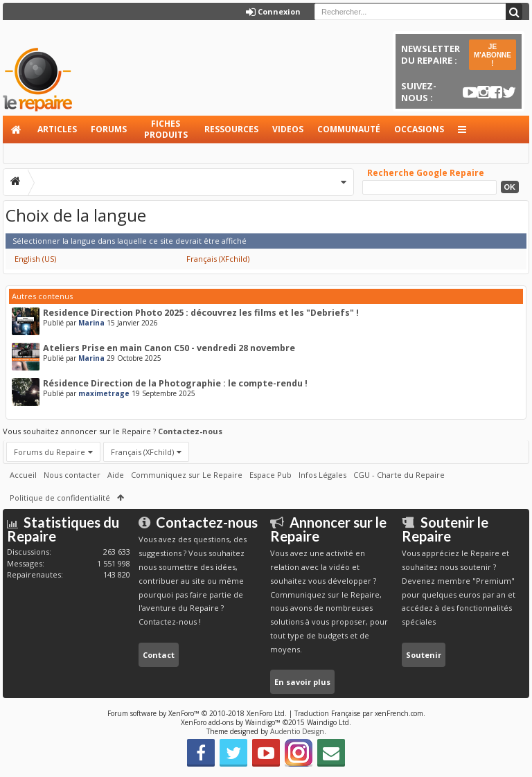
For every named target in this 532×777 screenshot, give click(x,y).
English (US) (35, 259)
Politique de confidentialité (60, 498)
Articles (57, 129)
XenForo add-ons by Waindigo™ (231, 722)
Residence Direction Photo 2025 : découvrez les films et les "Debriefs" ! (201, 313)
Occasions (419, 129)
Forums (109, 129)
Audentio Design (297, 731)
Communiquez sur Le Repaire (187, 475)
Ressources (231, 129)
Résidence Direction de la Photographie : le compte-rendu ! (175, 383)
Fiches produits (166, 129)
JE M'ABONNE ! (493, 55)
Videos (288, 129)
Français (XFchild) (218, 259)
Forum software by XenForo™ (197, 713)
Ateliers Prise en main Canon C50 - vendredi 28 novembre (169, 348)
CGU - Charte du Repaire (399, 475)
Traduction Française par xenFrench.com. (360, 713)
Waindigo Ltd (328, 722)
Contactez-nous (190, 431)
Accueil (17, 129)
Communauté (349, 129)
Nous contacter (72, 475)
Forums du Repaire (50, 452)
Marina (91, 323)
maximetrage (104, 393)
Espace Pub (271, 475)
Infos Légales (322, 475)
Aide (116, 475)
